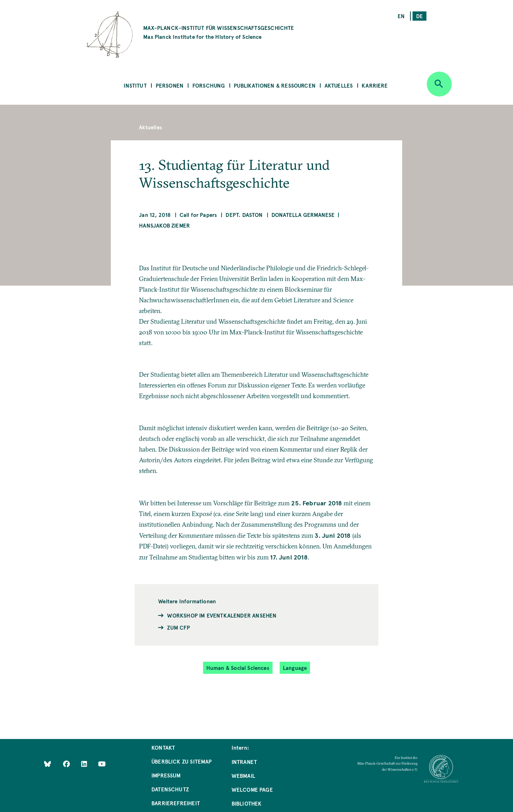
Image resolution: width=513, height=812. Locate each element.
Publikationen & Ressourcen (275, 85)
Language (295, 668)
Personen (170, 85)
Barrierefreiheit (176, 803)
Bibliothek (247, 803)
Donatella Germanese (303, 215)
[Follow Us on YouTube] (102, 764)
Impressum (166, 775)
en (401, 16)
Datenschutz (170, 789)
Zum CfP (178, 627)
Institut (135, 85)
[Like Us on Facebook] (67, 764)
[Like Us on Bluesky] (48, 764)
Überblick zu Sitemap (182, 761)
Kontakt (163, 747)
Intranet (244, 762)
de (419, 16)
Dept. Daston (244, 215)
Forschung (209, 85)
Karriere (375, 85)
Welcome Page (252, 789)
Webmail (243, 775)
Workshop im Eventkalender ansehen (222, 615)
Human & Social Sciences (238, 668)
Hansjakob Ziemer (164, 225)
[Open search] (439, 84)
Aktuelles (339, 85)
